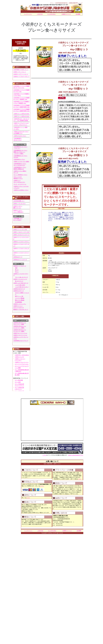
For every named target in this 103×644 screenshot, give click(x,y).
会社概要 (78, 14)
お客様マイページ (66, 14)
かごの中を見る (51, 14)
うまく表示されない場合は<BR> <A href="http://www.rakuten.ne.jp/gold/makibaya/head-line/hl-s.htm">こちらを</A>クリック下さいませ (21, 215)
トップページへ (28, 14)
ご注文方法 (40, 14)
